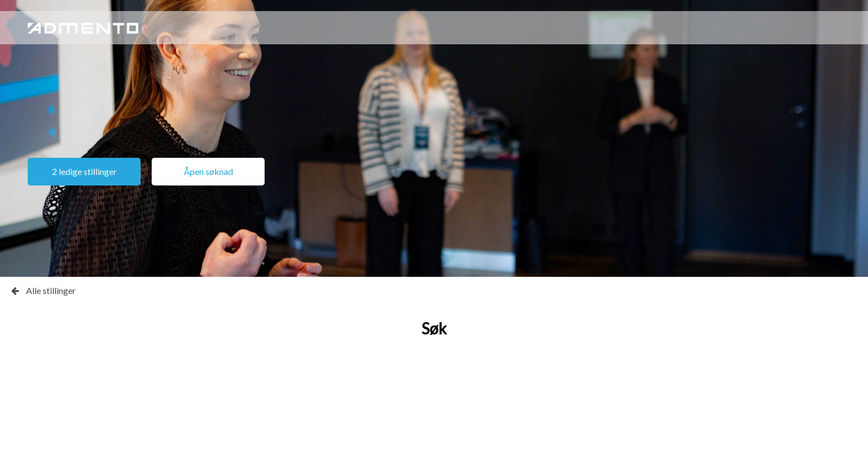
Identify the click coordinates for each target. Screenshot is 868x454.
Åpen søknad (208, 171)
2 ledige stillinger (84, 171)
